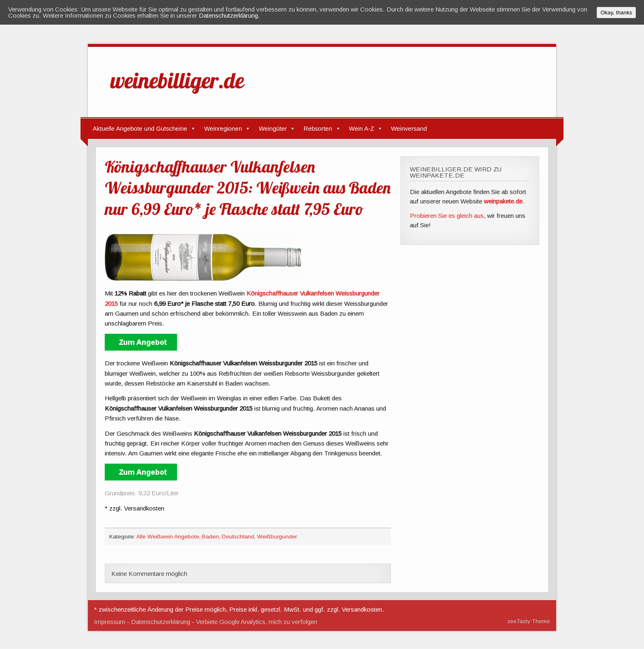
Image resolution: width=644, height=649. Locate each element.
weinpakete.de (503, 201)
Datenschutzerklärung (161, 622)
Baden (210, 537)
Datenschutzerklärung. (229, 15)
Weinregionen (223, 128)
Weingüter (273, 128)
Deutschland (238, 537)
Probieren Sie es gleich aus (447, 216)
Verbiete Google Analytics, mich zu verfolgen (256, 622)
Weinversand (409, 128)
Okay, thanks (616, 13)
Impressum (110, 622)
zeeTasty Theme (529, 621)
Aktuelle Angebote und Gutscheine (140, 128)
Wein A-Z (362, 128)
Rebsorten (318, 128)
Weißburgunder (277, 537)
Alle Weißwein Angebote (168, 537)
